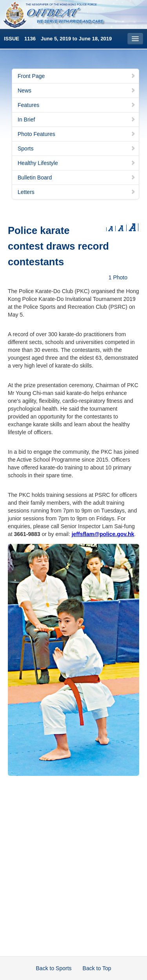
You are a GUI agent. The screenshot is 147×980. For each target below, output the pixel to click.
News (77, 91)
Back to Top (97, 968)
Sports (77, 149)
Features (77, 105)
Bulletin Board (77, 178)
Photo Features (77, 134)
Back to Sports (54, 968)
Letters (77, 192)
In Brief (77, 120)
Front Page (77, 76)
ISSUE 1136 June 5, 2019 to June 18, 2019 (58, 39)
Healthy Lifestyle (77, 163)
